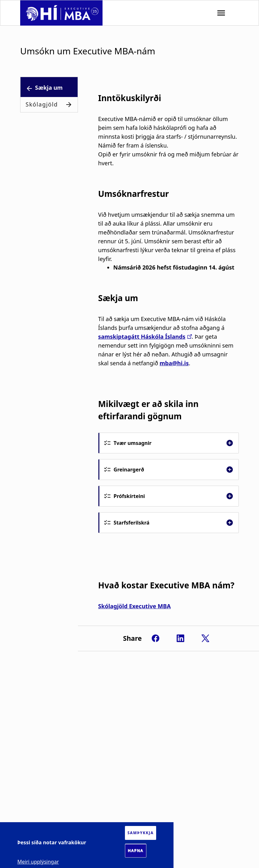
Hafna (136, 851)
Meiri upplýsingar (38, 862)
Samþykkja (141, 833)
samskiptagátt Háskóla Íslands (142, 337)
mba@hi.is (174, 363)
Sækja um (49, 88)
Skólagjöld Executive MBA (134, 606)
